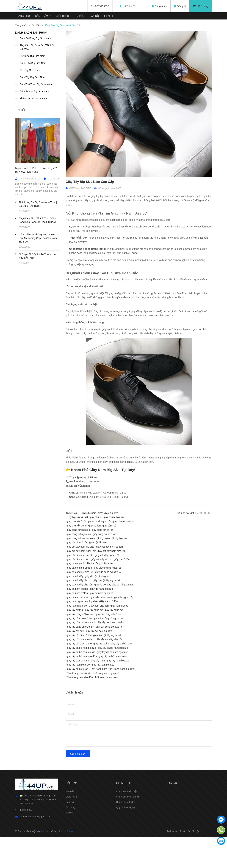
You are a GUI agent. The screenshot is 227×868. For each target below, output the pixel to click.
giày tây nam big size (78, 665)
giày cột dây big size (117, 538)
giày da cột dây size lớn (80, 585)
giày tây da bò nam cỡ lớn (81, 652)
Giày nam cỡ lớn (109, 601)
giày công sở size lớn (104, 534)
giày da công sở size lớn (80, 572)
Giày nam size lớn (99, 606)
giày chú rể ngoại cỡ (99, 521)
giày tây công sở (94, 610)
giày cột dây (97, 538)
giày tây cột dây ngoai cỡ (107, 635)
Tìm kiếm (70, 791)
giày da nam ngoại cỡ (102, 593)
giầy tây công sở (114, 610)
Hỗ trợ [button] (71, 783)
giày (100, 513)
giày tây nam (98, 661)
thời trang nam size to (106, 677)
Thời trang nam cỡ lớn (79, 673)
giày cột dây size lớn (78, 559)
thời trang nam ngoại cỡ (106, 673)
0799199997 (101, 6)
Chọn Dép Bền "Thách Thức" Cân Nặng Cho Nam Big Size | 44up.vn (38, 220)
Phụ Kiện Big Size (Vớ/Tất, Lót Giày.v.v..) (37, 47)
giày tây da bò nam (121, 644)
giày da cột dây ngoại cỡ (106, 580)
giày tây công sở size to (109, 627)
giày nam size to (119, 606)
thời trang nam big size (121, 669)
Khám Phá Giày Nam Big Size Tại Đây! (103, 470)
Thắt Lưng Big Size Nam (33, 98)
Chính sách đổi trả (126, 802)
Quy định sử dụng (125, 807)
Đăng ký (70, 802)
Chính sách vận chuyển (128, 797)
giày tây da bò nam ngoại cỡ (113, 652)
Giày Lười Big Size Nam (33, 63)
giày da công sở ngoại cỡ (108, 568)
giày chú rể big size (114, 517)
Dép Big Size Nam (30, 70)
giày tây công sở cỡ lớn (109, 614)
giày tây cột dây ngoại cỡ (80, 639)
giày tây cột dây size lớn (109, 639)
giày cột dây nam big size (80, 547)
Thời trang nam (99, 669)
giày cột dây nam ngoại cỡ (81, 551)
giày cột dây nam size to (80, 555)
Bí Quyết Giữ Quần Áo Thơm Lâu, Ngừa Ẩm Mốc (38, 256)
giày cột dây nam (99, 542)
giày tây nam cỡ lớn (77, 669)
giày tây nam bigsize (118, 661)
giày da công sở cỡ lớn (79, 568)
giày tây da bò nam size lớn (82, 656)
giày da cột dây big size (98, 576)
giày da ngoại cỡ (123, 597)
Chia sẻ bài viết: (186, 513)
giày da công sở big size (99, 563)
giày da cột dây (75, 576)
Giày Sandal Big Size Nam (34, 91)
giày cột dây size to (102, 559)
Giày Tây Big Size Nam (32, 77)
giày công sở (109, 526)
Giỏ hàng (200, 6)
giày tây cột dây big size (99, 631)
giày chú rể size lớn (123, 521)
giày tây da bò (101, 644)
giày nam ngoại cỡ (77, 606)
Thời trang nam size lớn (80, 677)
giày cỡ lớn (94, 526)
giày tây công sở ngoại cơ (108, 618)
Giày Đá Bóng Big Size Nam (35, 38)
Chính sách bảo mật (126, 791)
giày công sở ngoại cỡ (79, 534)
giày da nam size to (102, 597)
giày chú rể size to (77, 526)
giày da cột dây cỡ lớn (79, 580)
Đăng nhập (71, 797)
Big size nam (89, 513)
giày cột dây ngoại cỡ (107, 555)
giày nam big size (88, 601)
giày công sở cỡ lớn (103, 530)
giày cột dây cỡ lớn (77, 542)
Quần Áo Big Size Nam (32, 56)
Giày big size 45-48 (77, 517)
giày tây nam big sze (103, 665)
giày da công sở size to (108, 572)
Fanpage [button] (174, 783)
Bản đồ (69, 813)
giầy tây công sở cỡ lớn (79, 618)
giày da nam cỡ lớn (77, 593)
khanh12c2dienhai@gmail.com (35, 817)
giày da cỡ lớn (122, 559)
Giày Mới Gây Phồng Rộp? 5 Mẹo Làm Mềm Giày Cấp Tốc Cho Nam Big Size (38, 238)
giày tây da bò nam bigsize (81, 648)
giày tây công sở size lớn (80, 627)
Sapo (70, 831)
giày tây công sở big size (80, 614)
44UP (77, 513)
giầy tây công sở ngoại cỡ (111, 622)
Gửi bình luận (78, 754)
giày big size (111, 513)
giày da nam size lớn (78, 597)
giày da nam (128, 585)
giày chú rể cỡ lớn (76, 521)
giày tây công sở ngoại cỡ (81, 622)
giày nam (72, 601)
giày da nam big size (102, 589)
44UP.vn (92, 477)
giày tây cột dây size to (79, 644)
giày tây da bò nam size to (113, 656)
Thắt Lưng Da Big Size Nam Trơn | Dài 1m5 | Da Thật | (38, 204)
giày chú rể (96, 517)
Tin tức (21, 110)
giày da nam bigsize (77, 589)
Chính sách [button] (125, 783)
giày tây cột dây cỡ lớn (79, 635)
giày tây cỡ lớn (75, 610)
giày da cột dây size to (107, 585)
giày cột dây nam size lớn (111, 551)
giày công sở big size (78, 530)
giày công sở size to (77, 538)
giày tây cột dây (75, 631)
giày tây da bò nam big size (113, 648)
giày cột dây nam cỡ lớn (109, 547)
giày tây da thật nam (78, 661)
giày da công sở (75, 563)
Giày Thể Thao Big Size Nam (36, 84)
